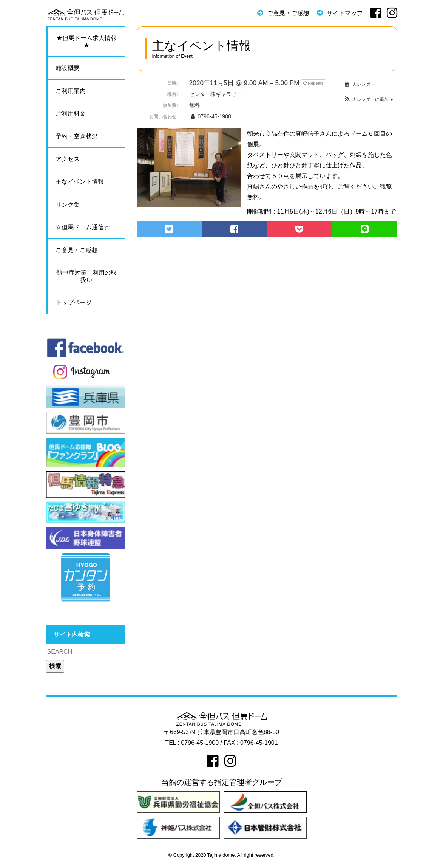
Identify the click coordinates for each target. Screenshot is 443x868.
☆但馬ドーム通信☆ (83, 227)
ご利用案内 (71, 91)
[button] (368, 99)
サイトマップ (345, 13)
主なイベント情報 (80, 182)
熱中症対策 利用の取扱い (86, 276)
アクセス (68, 159)
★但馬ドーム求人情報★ (86, 42)
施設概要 (68, 68)
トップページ (74, 302)
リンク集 (68, 205)
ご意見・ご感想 (288, 13)
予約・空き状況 (77, 136)
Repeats (314, 83)
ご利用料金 (71, 114)
